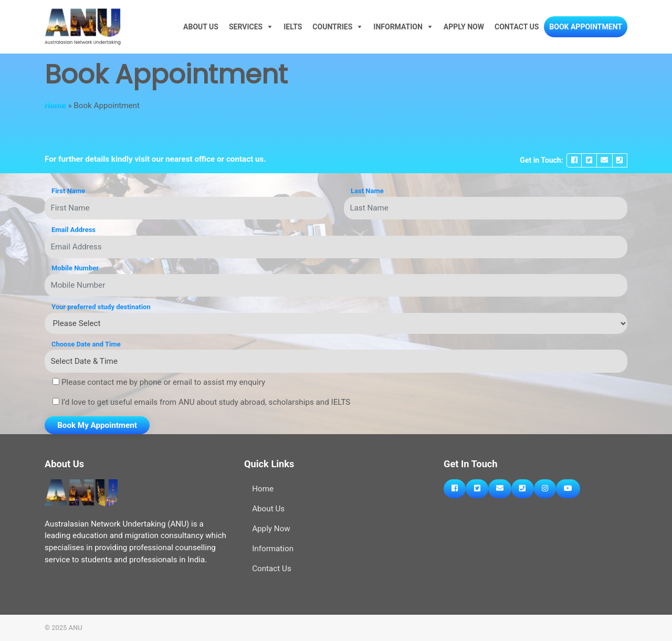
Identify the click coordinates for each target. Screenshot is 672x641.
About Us (201, 27)
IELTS (293, 27)
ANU (76, 628)
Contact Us (517, 27)
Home (55, 106)
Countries (332, 27)
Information (398, 27)
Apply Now (464, 27)
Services (246, 27)
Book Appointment (586, 27)
